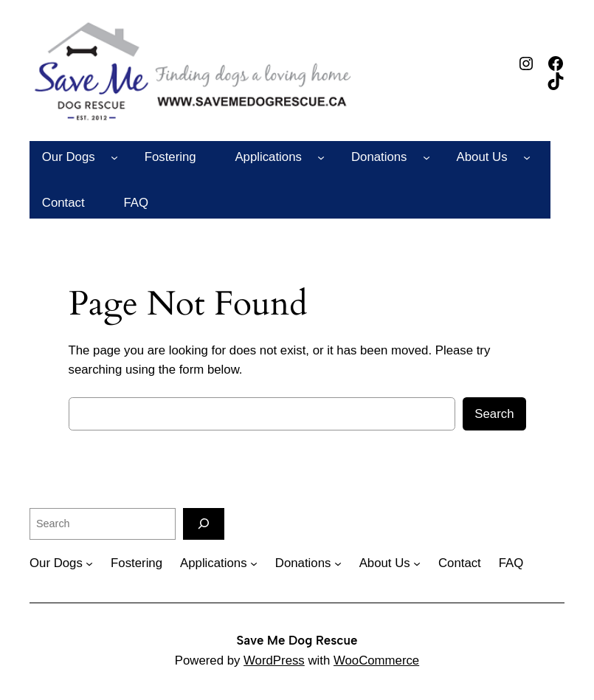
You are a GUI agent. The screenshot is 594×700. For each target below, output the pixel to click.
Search (494, 414)
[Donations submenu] (426, 157)
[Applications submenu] (321, 157)
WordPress (274, 660)
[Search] (204, 524)
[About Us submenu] (527, 157)
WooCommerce (376, 660)
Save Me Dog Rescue (297, 640)
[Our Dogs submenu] (114, 157)
